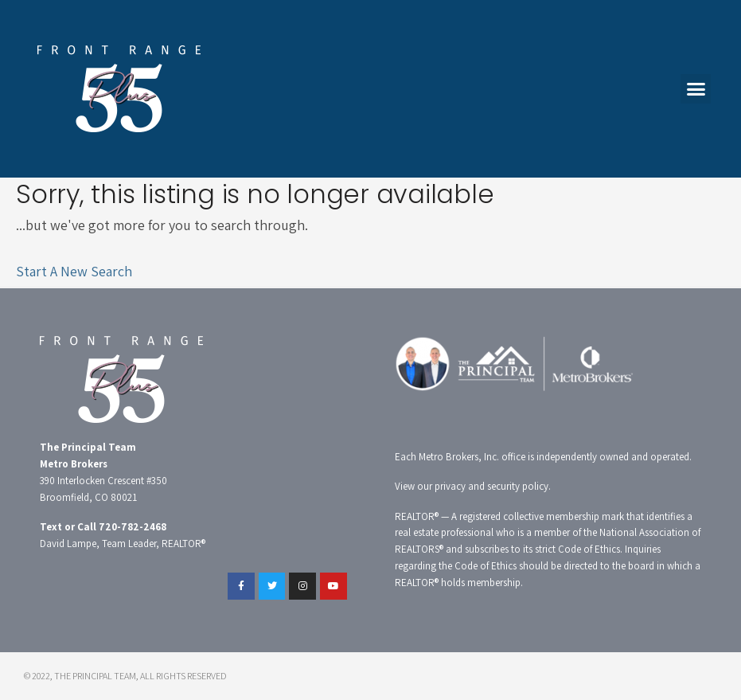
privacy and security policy (491, 486)
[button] (696, 89)
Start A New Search (74, 271)
